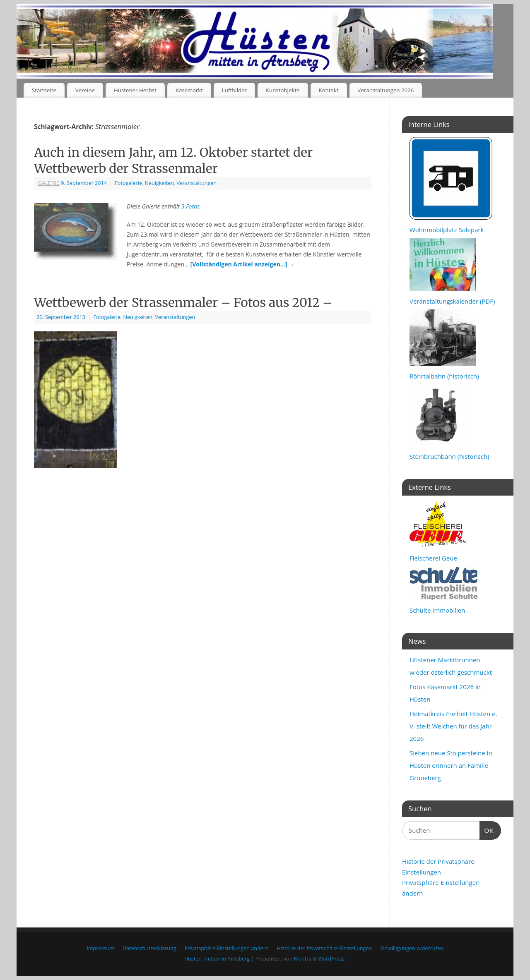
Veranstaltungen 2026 (386, 90)
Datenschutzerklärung (149, 948)
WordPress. (332, 959)
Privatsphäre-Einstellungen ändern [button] (227, 948)
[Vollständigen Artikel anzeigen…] (243, 264)
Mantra (303, 959)
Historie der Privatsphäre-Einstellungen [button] (325, 948)
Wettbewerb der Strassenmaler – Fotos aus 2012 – (183, 302)
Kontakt (328, 90)
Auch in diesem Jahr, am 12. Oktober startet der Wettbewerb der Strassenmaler (173, 160)
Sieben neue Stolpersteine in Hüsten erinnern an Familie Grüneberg (451, 765)
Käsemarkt (189, 90)
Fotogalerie (128, 183)
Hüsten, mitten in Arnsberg (217, 959)
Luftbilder (234, 90)
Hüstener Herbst (135, 90)
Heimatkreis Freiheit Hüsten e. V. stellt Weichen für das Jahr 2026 (453, 726)
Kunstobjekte (283, 90)
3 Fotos (190, 206)
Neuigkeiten (159, 183)
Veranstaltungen (197, 183)
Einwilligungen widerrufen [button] (412, 948)
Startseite (44, 90)
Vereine (85, 90)
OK (487, 829)
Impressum (100, 948)
